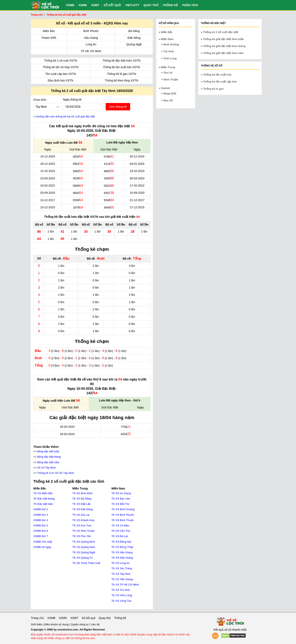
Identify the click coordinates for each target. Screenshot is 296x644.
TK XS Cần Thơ (121, 531)
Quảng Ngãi (134, 44)
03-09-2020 (48, 193)
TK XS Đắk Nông (83, 509)
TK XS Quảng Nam (84, 547)
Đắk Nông (134, 38)
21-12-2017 (137, 200)
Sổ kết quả (112, 5)
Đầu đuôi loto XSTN (61, 80)
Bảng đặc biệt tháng (49, 457)
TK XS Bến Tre (120, 504)
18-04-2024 (67, 427)
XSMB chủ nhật (43, 542)
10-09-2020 (137, 193)
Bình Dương (171, 44)
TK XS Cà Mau (120, 525)
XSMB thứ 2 (41, 509)
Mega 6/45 (170, 93)
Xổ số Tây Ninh (46, 468)
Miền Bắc (49, 31)
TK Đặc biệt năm (43, 504)
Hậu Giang (91, 38)
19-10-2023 (137, 171)
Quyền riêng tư (80, 624)
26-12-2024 (137, 156)
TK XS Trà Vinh (121, 590)
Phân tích (190, 5)
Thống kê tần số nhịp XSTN (61, 67)
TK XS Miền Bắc (43, 493)
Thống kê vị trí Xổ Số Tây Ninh (56, 473)
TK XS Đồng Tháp (122, 547)
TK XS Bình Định (82, 493)
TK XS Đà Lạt (120, 536)
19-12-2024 (48, 156)
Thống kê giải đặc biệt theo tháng (224, 46)
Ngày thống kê (72, 100)
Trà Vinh (169, 51)
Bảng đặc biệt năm (48, 462)
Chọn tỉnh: (40, 100)
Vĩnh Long (170, 58)
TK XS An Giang (121, 493)
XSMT (95, 5)
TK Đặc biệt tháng (44, 499)
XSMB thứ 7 (41, 536)
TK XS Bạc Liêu (121, 499)
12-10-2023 (48, 171)
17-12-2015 (137, 207)
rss (215, 636)
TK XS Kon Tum (82, 525)
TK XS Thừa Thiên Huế (86, 563)
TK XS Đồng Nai (121, 542)
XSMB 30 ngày (42, 547)
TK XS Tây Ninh (121, 574)
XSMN (83, 5)
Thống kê (170, 5)
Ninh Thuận (171, 80)
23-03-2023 (48, 178)
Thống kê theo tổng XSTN (121, 80)
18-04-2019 (67, 434)
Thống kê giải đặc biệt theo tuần (223, 39)
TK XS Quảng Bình (84, 542)
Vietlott (132, 5)
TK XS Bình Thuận (123, 520)
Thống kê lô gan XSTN (121, 74)
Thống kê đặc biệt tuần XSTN (122, 61)
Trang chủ (37, 618)
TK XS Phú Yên (82, 536)
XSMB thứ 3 (41, 515)
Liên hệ (95, 624)
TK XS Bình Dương (123, 509)
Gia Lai (168, 73)
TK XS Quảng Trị (82, 558)
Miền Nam (167, 39)
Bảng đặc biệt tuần (48, 451)
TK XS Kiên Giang (122, 558)
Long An (91, 44)
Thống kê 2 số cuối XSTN (60, 61)
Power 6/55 (49, 38)
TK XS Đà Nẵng (82, 499)
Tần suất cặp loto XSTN (61, 74)
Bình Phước (91, 31)
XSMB (70, 5)
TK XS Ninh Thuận (83, 531)
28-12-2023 (48, 164)
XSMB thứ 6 (41, 531)
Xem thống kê (118, 107)
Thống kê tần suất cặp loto (220, 82)
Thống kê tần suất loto (217, 75)
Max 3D (168, 100)
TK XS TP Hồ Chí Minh (125, 585)
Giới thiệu (37, 624)
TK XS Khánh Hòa (83, 520)
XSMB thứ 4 (41, 520)
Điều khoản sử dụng (57, 624)
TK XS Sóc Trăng (122, 568)
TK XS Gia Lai (81, 515)
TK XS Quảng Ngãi (84, 552)
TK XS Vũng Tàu (121, 601)
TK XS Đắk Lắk (81, 504)
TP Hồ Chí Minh (91, 51)
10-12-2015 (48, 207)
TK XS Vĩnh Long (122, 595)
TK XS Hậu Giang (122, 552)
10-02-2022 (48, 186)
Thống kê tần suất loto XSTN (121, 67)
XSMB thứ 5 (41, 525)
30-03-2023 (137, 178)
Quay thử (151, 5)
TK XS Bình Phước (123, 515)
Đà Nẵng (134, 31)
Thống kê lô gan (213, 89)
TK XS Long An (121, 563)
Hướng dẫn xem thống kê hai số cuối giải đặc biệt (65, 116)
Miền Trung (168, 67)
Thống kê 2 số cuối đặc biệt (221, 32)
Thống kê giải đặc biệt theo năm (223, 53)
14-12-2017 (48, 200)
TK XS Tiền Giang (122, 579)
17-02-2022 (137, 186)
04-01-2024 (137, 164)
